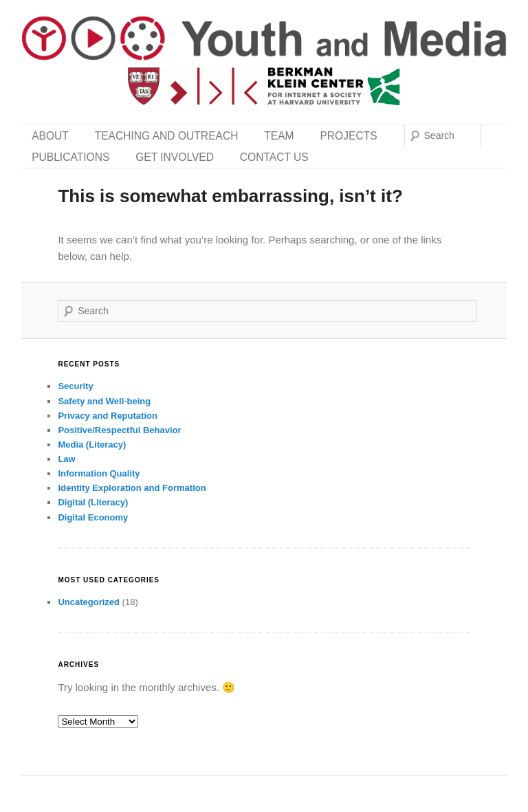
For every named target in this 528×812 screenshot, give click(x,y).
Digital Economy (93, 517)
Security (75, 386)
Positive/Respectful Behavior (119, 430)
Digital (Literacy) (93, 502)
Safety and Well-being (104, 401)
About (50, 136)
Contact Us (274, 157)
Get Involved (175, 157)
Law (66, 459)
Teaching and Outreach (167, 136)
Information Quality (99, 473)
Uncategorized (89, 602)
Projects (348, 136)
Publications (70, 157)
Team (279, 136)
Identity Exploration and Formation (132, 488)
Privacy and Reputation (107, 416)
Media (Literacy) (92, 445)
